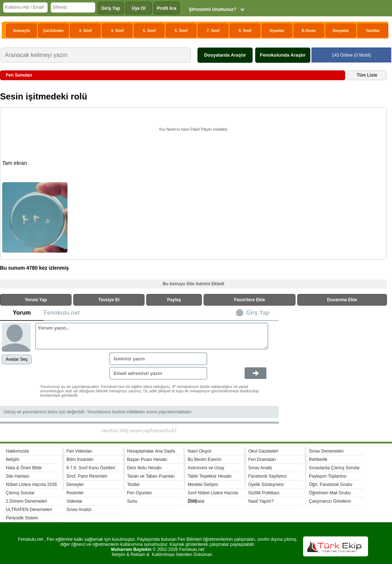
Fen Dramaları (262, 459)
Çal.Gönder (53, 30)
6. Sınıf (181, 30)
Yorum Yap (36, 300)
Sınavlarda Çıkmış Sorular (334, 468)
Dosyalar (341, 30)
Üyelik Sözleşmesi (266, 485)
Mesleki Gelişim (203, 485)
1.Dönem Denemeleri (26, 501)
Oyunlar (277, 30)
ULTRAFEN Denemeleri (29, 510)
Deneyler (75, 485)
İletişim (13, 459)
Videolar (74, 501)
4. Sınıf (117, 30)
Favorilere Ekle (250, 300)
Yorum (22, 313)
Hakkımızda (17, 451)
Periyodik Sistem (22, 518)
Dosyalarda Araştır (225, 55)
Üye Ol (139, 8)
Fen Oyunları (140, 493)
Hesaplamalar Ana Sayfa (151, 451)
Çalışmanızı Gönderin (330, 501)
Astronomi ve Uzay (206, 468)
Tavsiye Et (109, 300)
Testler (133, 485)
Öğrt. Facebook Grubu (330, 485)
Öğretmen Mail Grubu (330, 493)
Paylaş (174, 300)
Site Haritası (18, 476)
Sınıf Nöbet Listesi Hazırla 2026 (213, 494)
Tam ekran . (16, 163)
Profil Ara (167, 8)
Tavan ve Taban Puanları (151, 476)
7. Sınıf (213, 30)
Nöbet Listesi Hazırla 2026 (31, 485)
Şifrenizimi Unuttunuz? (213, 9)
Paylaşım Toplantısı (328, 476)
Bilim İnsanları (80, 459)
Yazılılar (373, 30)
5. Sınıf (149, 30)
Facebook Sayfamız (268, 476)
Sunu (132, 501)
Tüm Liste (367, 75)
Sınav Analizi (79, 510)
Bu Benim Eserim (205, 459)
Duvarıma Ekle (342, 300)
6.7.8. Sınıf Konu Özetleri (91, 468)
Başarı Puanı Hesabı (147, 459)
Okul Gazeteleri (263, 451)
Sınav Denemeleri (326, 451)
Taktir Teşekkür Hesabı (210, 476)
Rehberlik (318, 459)
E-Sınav (309, 30)
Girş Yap (258, 313)
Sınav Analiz (260, 468)
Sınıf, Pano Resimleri (87, 476)
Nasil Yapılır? (261, 501)
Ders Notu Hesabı (144, 468)
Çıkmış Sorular (20, 493)
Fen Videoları (79, 451)
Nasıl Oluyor (200, 451)
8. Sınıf (245, 30)
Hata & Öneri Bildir (24, 468)
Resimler (75, 493)
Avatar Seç (17, 359)
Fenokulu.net (62, 313)
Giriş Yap (111, 8)
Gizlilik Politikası (264, 493)
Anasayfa (21, 30)
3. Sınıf (85, 30)
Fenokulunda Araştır (283, 55)
